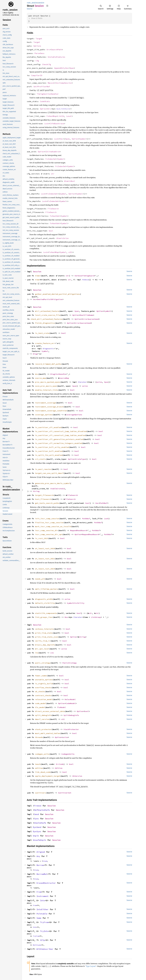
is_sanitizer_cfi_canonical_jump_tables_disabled (61, 431)
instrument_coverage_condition (51, 411)
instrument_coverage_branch (49, 407)
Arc (48, 50)
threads (39, 737)
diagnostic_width (44, 599)
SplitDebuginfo (71, 715)
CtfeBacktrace (57, 124)
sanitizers (41, 793)
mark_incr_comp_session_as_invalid (53, 526)
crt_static (41, 459)
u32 (70, 252)
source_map (41, 378)
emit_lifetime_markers (47, 589)
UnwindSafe (40, 823)
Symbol (83, 139)
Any (38, 856)
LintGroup (96, 617)
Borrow (40, 865)
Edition (59, 768)
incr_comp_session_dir (47, 530)
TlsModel (61, 707)
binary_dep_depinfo (45, 645)
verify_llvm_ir (43, 641)
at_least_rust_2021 (45, 559)
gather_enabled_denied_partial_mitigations (58, 294)
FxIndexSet (51, 159)
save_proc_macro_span (46, 386)
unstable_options (44, 680)
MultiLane (37, 945)
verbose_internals (44, 629)
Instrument (43, 896)
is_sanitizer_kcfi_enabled (49, 451)
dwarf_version (42, 719)
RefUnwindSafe (42, 810)
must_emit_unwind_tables (48, 733)
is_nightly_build (44, 684)
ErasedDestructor (46, 883)
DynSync (37, 831)
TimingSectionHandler (48, 94)
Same (39, 918)
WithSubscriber (45, 949)
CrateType (81, 459)
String (36, 491)
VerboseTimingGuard (84, 276)
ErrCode (60, 764)
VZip (43, 940)
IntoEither (43, 909)
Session (37, 272)
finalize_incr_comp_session (49, 522)
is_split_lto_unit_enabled (49, 455)
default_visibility (45, 603)
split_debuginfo (43, 715)
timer (38, 276)
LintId (61, 116)
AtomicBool (70, 181)
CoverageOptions (74, 415)
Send (36, 814)
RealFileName (87, 315)
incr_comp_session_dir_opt (49, 534)
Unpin (36, 836)
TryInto (44, 931)
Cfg (37, 61)
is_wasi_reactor (43, 469)
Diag (35, 354)
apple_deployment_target (48, 776)
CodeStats (45, 101)
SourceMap (64, 378)
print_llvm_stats (44, 633)
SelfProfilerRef (42, 87)
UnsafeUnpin (40, 840)
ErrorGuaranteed (90, 319)
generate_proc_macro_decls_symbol (53, 483)
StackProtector (71, 729)
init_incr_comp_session (47, 519)
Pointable (42, 914)
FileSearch (53, 209)
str (53, 174)
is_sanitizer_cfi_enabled (48, 427)
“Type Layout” (91, 966)
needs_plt (40, 579)
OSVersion (77, 776)
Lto (52, 653)
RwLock (51, 83)
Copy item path (47, 6)
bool (51, 231)
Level (69, 116)
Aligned (41, 852)
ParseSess (39, 53)
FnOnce (85, 280)
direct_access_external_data (50, 711)
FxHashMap (52, 116)
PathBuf (104, 503)
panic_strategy (43, 663)
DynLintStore (63, 109)
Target (39, 39)
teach (38, 764)
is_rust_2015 (42, 538)
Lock (47, 124)
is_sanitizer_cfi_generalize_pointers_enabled (59, 439)
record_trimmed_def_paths (48, 364)
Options (37, 46)
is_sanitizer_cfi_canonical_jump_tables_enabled (60, 435)
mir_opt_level (42, 649)
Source (30, 9)
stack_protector (43, 729)
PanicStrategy (70, 663)
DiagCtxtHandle (58, 374)
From (39, 892)
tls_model (40, 707)
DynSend (37, 827)
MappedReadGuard (78, 530)
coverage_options (44, 415)
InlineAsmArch (53, 152)
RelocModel (70, 699)
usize (99, 382)
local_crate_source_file (48, 315)
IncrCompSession (64, 83)
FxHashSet (55, 216)
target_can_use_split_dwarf (49, 473)
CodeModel (71, 703)
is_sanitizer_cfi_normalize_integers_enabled (59, 443)
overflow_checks (43, 687)
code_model (41, 703)
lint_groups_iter (44, 617)
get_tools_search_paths (47, 503)
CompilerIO (37, 75)
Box (66, 617)
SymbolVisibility (76, 603)
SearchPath (56, 50)
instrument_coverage (45, 403)
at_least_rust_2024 (45, 569)
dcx (37, 374)
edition (39, 768)
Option (43, 109)
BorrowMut (42, 874)
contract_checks (43, 695)
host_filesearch (43, 499)
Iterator (82, 382)
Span (72, 68)
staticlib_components (46, 613)
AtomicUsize (62, 238)
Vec (61, 139)
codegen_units (42, 754)
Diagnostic (48, 349)
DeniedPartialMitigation (50, 299)
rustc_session (32, 3)
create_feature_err (45, 343)
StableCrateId (58, 489)
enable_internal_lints (47, 390)
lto (37, 653)
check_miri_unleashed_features (47, 319)
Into (43, 900)
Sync (36, 819)
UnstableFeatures (56, 57)
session (41, 3)
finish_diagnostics (45, 323)
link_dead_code (43, 772)
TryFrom (44, 922)
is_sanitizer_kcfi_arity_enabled (52, 447)
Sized (45, 861)
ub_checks (40, 691)
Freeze (38, 806)
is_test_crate (42, 333)
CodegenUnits (68, 754)
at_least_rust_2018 (45, 548)
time (37, 280)
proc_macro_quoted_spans (48, 382)
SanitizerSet (65, 793)
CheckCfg (47, 64)
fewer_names (41, 676)
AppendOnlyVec (61, 68)
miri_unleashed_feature (47, 311)
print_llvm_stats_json (47, 637)
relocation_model (44, 699)
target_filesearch (44, 495)
